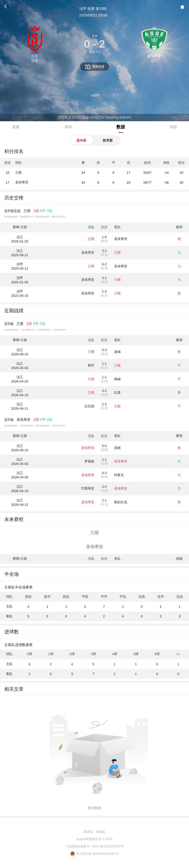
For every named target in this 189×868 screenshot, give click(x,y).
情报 (173, 127)
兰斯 (18, 173)
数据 (121, 127)
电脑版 (100, 832)
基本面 (81, 140)
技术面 (108, 140)
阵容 (68, 127)
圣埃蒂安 (22, 182)
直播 (16, 127)
